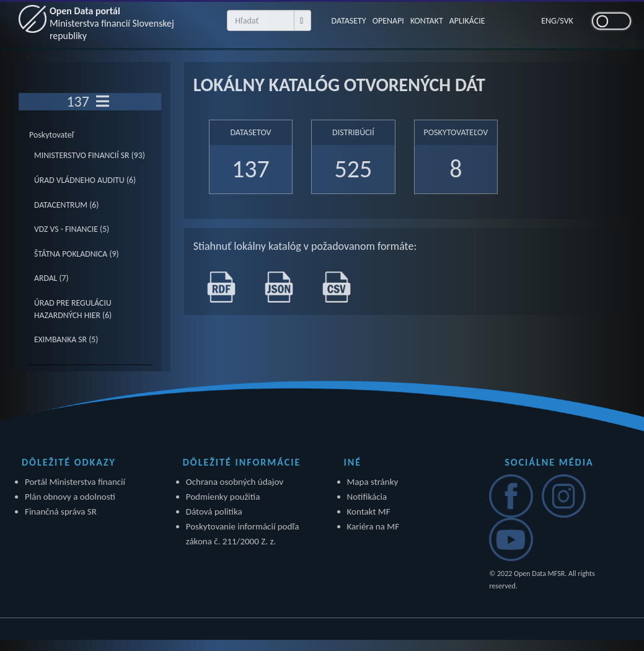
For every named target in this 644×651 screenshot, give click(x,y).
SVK (567, 21)
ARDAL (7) (51, 278)
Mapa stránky (373, 482)
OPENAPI (388, 21)
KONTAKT (427, 21)
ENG (549, 21)
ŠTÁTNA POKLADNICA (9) (77, 254)
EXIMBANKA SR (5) (66, 339)
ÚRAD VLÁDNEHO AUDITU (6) (85, 180)
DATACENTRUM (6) (66, 205)
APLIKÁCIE (467, 21)
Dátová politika (214, 511)
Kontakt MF (369, 511)
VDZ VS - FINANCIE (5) (72, 229)
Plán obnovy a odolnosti (70, 497)
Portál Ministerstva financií (75, 482)
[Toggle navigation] (103, 102)
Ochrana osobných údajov (235, 482)
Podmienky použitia (223, 497)
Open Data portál (112, 23)
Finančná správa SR (61, 511)
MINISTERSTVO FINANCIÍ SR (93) (90, 155)
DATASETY (348, 21)
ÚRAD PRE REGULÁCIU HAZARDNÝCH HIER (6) (73, 309)
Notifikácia (367, 497)
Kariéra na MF (373, 526)
